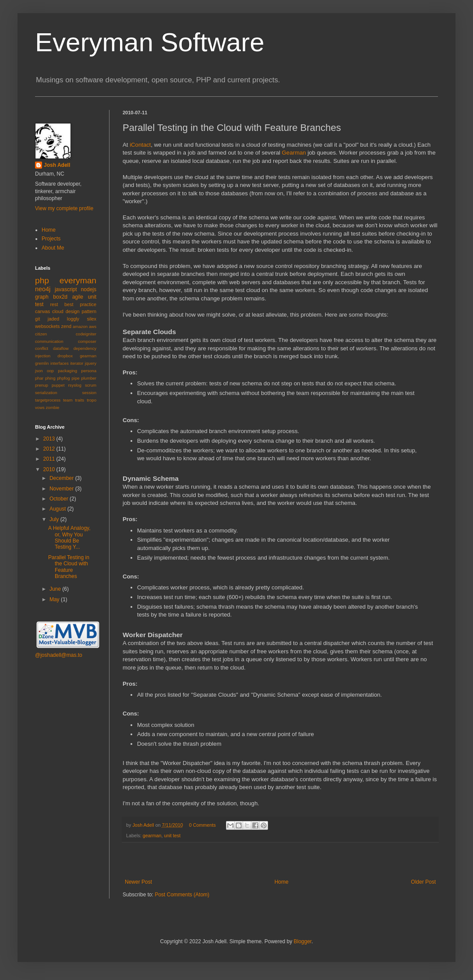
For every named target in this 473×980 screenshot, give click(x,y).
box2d (60, 297)
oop (50, 371)
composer (87, 341)
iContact (140, 145)
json (39, 371)
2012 (50, 449)
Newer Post (138, 882)
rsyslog (74, 385)
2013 (50, 439)
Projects (51, 239)
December (62, 478)
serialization (46, 393)
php (42, 280)
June (56, 589)
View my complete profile (64, 208)
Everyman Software (150, 42)
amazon (80, 326)
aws (93, 326)
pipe (75, 378)
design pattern (81, 311)
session (89, 393)
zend (66, 326)
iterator (77, 363)
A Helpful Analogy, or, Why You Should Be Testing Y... (69, 538)
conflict (42, 348)
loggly (73, 319)
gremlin (42, 363)
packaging (67, 371)
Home (282, 882)
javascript (66, 289)
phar (39, 378)
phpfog (63, 378)
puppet (58, 385)
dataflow (61, 348)
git (37, 319)
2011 (50, 459)
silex (92, 319)
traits (79, 400)
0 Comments (202, 825)
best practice (80, 304)
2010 (50, 469)
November (62, 489)
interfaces (60, 363)
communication (49, 341)
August (58, 509)
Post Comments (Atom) (182, 895)
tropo (92, 400)
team (68, 400)
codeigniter (86, 334)
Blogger (302, 941)
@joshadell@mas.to (59, 655)
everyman (78, 280)
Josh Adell (144, 825)
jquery (91, 363)
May (55, 599)
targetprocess (48, 400)
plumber (89, 378)
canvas (42, 311)
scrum (91, 385)
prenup (42, 385)
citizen (41, 334)
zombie (53, 407)
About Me (53, 248)
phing (50, 378)
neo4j (43, 289)
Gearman (294, 153)
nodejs (89, 289)
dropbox (65, 356)
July (55, 519)
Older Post (423, 882)
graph (42, 297)
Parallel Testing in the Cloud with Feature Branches (69, 567)
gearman (152, 835)
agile (78, 297)
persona (89, 371)
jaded (53, 319)
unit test (172, 835)
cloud (58, 311)
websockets (47, 326)
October (60, 499)
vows (40, 407)
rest (54, 304)
